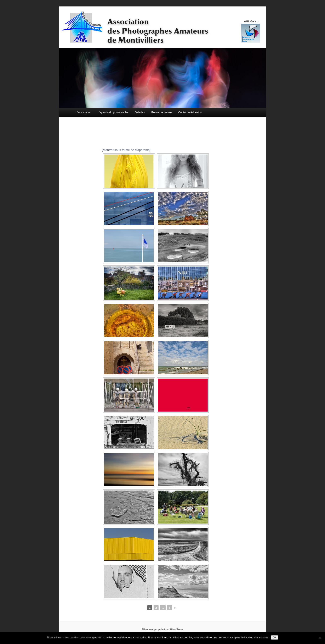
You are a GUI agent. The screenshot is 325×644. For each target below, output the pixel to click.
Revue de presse (161, 112)
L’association (83, 112)
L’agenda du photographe (113, 112)
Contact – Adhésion (190, 112)
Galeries (140, 112)
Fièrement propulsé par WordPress (162, 629)
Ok (275, 637)
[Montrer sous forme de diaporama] (126, 150)
